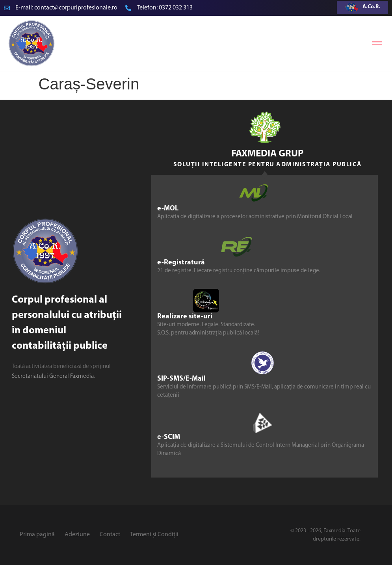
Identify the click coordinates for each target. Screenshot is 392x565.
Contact (110, 535)
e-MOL (168, 209)
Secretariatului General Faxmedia (53, 376)
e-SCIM (169, 437)
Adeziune (77, 535)
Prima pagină (37, 535)
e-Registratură (181, 263)
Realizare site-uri (185, 317)
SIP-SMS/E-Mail (181, 379)
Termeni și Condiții (154, 535)
